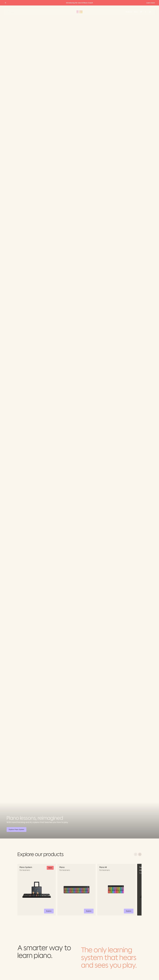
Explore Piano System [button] (17, 830)
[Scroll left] (136, 854)
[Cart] (150, 12)
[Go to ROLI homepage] (12, 12)
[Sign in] (146, 12)
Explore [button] (50, 911)
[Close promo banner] (5, 3)
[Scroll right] (140, 854)
